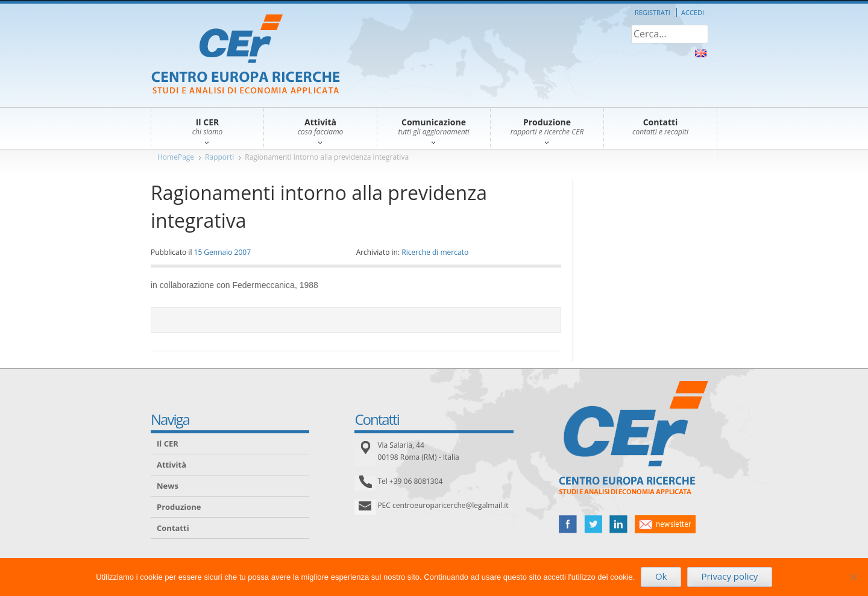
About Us (701, 53)
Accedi (693, 12)
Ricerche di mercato (435, 252)
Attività (171, 465)
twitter (593, 524)
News (168, 486)
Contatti (173, 528)
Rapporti (219, 157)
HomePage (176, 157)
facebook (568, 524)
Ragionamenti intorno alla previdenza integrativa (327, 157)
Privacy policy (729, 576)
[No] (853, 577)
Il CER (168, 444)
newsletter (665, 524)
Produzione (179, 507)
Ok (661, 576)
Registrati (653, 12)
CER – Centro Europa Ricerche (246, 55)
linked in (618, 524)
